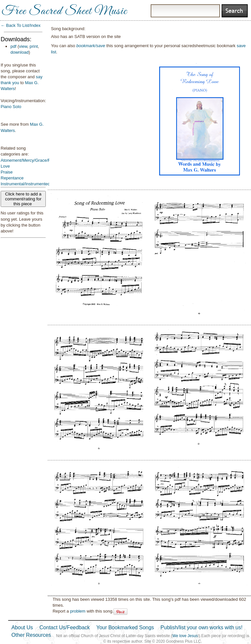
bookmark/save (91, 46)
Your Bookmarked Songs (125, 627)
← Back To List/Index (21, 25)
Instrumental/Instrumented (25, 184)
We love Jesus (185, 636)
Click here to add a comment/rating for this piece (23, 199)
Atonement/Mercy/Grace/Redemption (36, 160)
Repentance (12, 178)
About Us (22, 627)
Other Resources (31, 635)
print (34, 46)
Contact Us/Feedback (65, 627)
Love (5, 166)
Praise (7, 172)
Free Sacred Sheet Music (64, 11)
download (20, 52)
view (23, 46)
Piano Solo (11, 107)
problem (78, 611)
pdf (13, 46)
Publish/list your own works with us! (201, 627)
